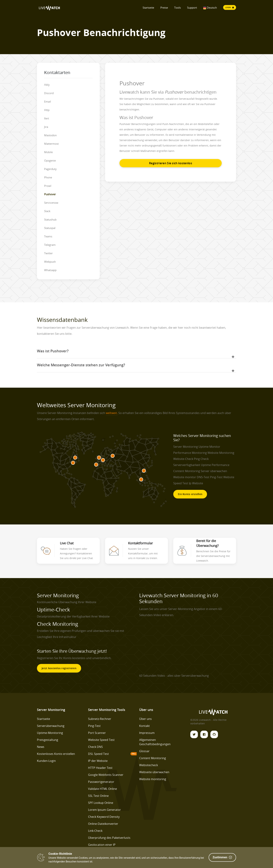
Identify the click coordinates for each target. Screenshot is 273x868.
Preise (164, 8)
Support (192, 8)
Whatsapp (50, 270)
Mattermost (51, 144)
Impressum (147, 733)
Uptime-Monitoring (50, 733)
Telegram (50, 245)
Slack (47, 211)
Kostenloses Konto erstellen (56, 754)
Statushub (50, 219)
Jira (46, 127)
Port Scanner (97, 733)
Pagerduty (50, 169)
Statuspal (50, 228)
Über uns (145, 719)
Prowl (48, 186)
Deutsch (210, 8)
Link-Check (95, 831)
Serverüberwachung (51, 726)
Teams (48, 236)
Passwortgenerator (101, 782)
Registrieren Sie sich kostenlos (171, 163)
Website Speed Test (101, 740)
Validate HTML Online (103, 789)
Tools (177, 8)
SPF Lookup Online (101, 803)
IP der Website (98, 761)
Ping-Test (94, 726)
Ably (47, 85)
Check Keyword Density (104, 817)
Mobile (48, 152)
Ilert (47, 118)
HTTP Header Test (100, 768)
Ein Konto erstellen (190, 494)
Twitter (48, 253)
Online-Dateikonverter (103, 824)
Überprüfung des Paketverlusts (109, 838)
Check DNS (95, 747)
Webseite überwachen (154, 772)
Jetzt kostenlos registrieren (59, 668)
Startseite (148, 8)
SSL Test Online (98, 796)
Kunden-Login (46, 761)
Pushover (50, 194)
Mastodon (50, 135)
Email (48, 101)
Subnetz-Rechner (100, 719)
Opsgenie (50, 160)
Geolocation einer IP (102, 845)
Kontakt (144, 726)
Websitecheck (149, 765)
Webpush (50, 262)
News (41, 747)
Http (47, 110)
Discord (49, 93)
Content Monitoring (153, 758)
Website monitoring (153, 779)
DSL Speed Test (98, 754)
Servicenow (51, 203)
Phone (48, 177)
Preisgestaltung (48, 740)
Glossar (144, 751)
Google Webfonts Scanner (106, 775)
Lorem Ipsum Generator (104, 810)
